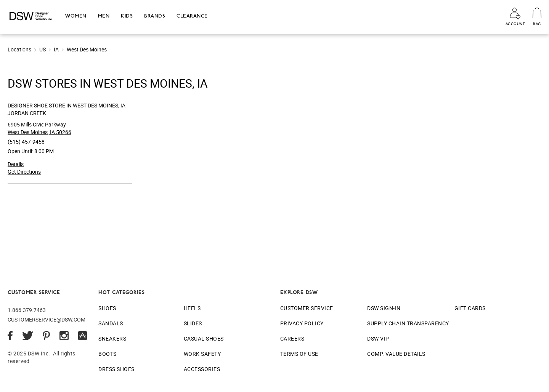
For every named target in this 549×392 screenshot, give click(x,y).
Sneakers (112, 338)
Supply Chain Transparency (408, 323)
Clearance (192, 16)
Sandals (111, 323)
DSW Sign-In (384, 308)
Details (16, 164)
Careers (292, 338)
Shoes (107, 308)
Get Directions (24, 172)
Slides (193, 323)
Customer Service (307, 308)
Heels (192, 308)
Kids (127, 16)
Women (76, 16)
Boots (108, 354)
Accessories (202, 369)
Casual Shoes (204, 338)
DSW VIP (378, 338)
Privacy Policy (302, 323)
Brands (155, 16)
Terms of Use (299, 354)
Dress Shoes (116, 369)
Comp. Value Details (396, 354)
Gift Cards (470, 308)
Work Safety (202, 354)
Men (104, 16)
